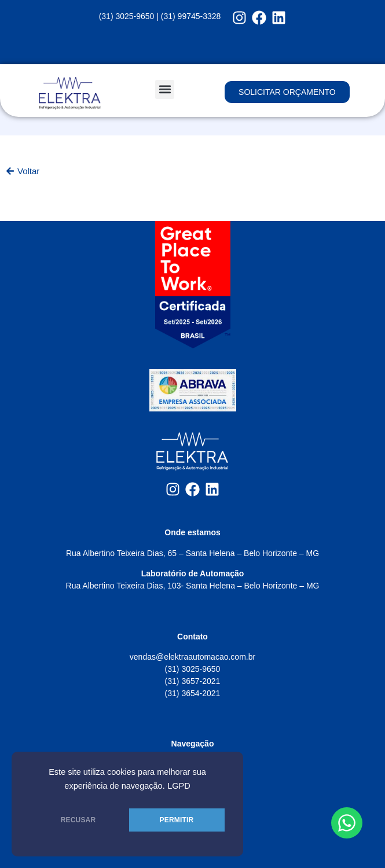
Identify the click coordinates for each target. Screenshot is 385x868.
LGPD (179, 786)
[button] (165, 89)
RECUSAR (78, 820)
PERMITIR (177, 820)
